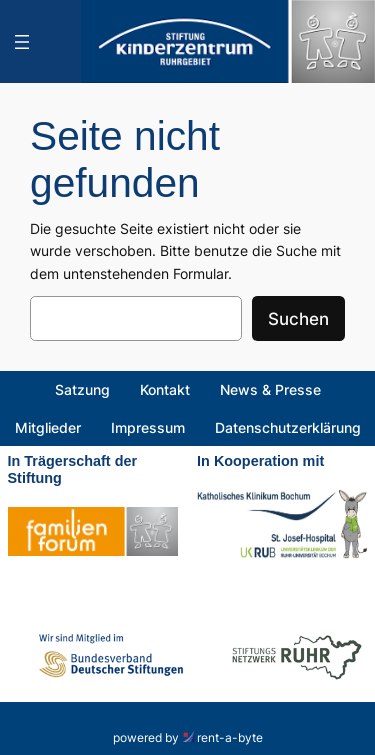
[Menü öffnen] (22, 42)
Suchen (298, 319)
